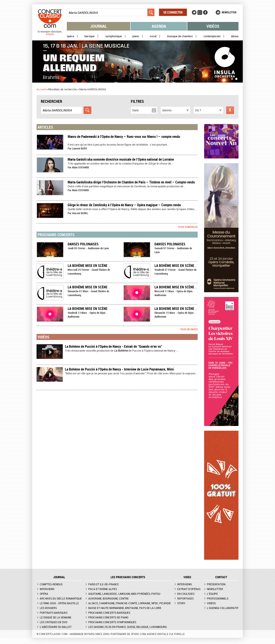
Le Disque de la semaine (56, 617)
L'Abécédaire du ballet (56, 627)
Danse (235, 36)
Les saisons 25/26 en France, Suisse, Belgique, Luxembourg (128, 627)
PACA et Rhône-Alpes (103, 589)
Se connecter (173, 12)
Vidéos (213, 26)
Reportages (185, 598)
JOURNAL (59, 577)
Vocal (153, 36)
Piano (136, 36)
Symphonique (114, 36)
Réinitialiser (230, 110)
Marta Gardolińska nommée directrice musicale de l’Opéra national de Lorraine (121, 159)
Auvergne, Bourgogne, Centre (108, 598)
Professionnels (218, 598)
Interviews (47, 589)
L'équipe (212, 594)
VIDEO (187, 577)
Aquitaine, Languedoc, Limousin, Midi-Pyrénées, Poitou (124, 594)
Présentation (216, 584)
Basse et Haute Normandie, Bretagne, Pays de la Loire (125, 608)
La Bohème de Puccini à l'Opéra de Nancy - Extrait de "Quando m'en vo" (114, 346)
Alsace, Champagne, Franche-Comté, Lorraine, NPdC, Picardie (130, 603)
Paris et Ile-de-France (104, 584)
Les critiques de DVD (53, 622)
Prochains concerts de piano (108, 617)
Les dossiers (48, 608)
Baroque (89, 36)
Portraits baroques (54, 613)
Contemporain (212, 36)
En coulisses (186, 594)
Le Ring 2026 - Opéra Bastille (59, 603)
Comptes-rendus (51, 584)
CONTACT (221, 577)
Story (181, 603)
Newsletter (229, 12)
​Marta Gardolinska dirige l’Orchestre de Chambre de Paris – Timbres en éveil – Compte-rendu (131, 182)
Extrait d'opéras (189, 589)
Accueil (41, 89)
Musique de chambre (180, 36)
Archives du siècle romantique (61, 598)
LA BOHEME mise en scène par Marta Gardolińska (194, 287)
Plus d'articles (188, 227)
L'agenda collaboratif (223, 608)
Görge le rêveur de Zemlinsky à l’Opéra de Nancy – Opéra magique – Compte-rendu (124, 205)
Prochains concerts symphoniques (112, 622)
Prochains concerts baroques (109, 613)
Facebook (205, 12)
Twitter (194, 12)
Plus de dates (189, 329)
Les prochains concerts (128, 577)
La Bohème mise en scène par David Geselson (104, 266)
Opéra (70, 36)
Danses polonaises (83, 244)
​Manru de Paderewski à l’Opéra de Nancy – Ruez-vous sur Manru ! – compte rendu (124, 137)
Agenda (159, 26)
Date (135, 110)
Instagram (200, 12)
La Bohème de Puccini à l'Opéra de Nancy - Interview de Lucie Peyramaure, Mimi (119, 369)
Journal (99, 26)
